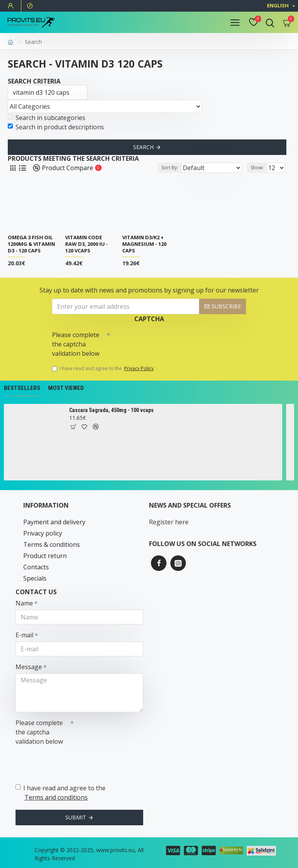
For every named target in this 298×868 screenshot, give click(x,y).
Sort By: (170, 168)
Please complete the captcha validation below (76, 344)
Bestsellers (22, 388)
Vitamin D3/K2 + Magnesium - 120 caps (144, 244)
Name (24, 603)
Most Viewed (66, 388)
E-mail (24, 635)
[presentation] (165, 341)
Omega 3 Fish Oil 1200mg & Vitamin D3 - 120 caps (31, 244)
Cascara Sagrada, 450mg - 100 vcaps (116, 410)
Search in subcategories (47, 118)
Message (29, 667)
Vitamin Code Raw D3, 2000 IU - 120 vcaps (87, 244)
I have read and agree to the (103, 369)
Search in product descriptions (56, 127)
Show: (257, 168)
